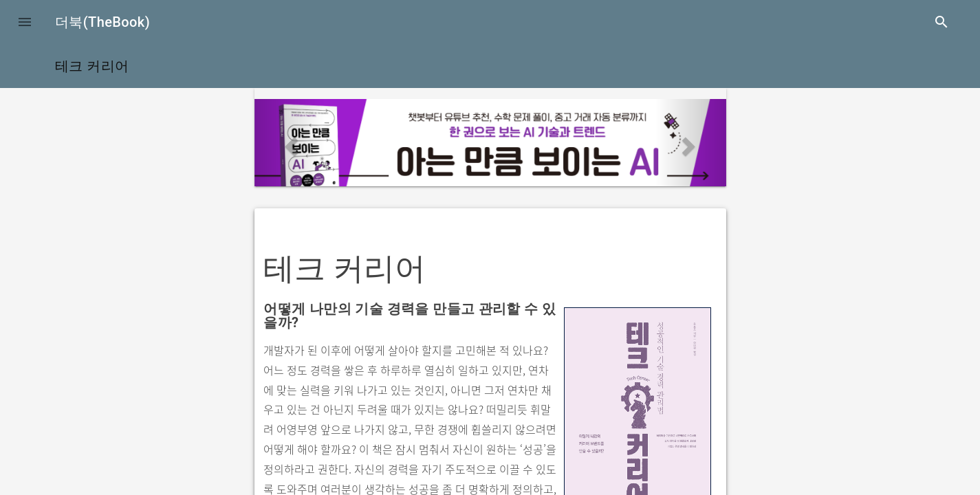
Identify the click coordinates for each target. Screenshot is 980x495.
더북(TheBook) (102, 22)
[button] (25, 22)
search (941, 22)
